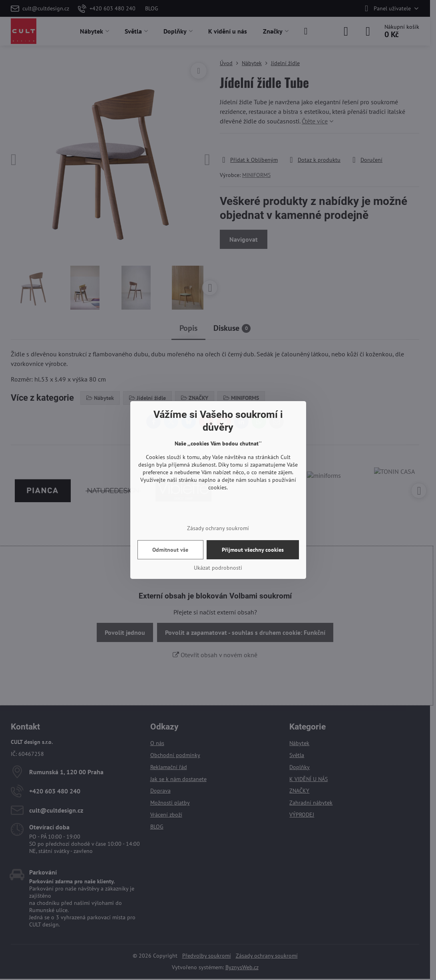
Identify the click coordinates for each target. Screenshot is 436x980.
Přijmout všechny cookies (253, 550)
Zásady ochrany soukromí (218, 528)
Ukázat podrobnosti (218, 568)
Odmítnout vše (170, 550)
